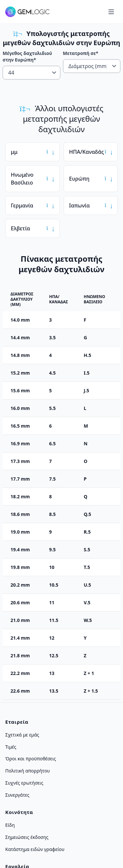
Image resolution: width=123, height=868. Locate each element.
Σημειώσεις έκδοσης (27, 837)
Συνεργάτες (17, 795)
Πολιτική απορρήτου (28, 771)
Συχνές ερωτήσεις (24, 783)
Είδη (10, 825)
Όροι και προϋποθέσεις (31, 759)
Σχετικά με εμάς (22, 735)
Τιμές (11, 746)
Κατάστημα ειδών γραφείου (35, 849)
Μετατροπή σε (81, 53)
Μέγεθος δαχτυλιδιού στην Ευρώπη (27, 56)
